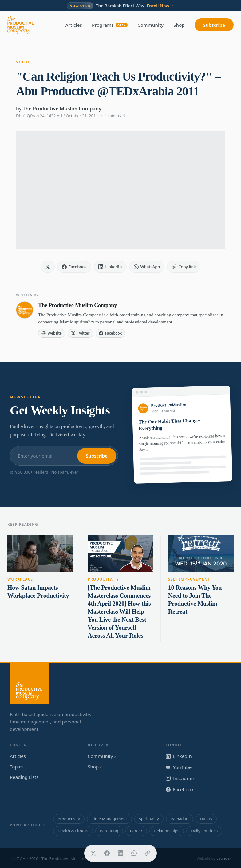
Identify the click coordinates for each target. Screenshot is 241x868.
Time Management (109, 819)
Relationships (167, 831)
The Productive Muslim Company (62, 109)
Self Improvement (189, 579)
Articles (74, 25)
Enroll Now (160, 6)
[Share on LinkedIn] (120, 853)
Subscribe (214, 25)
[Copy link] (148, 853)
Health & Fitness (73, 831)
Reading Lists (24, 777)
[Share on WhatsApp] (134, 853)
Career (136, 831)
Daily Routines (204, 831)
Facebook (180, 789)
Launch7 (224, 858)
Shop (179, 25)
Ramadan (180, 819)
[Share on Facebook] (107, 853)
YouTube (179, 767)
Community (150, 25)
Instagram (181, 778)
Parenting (109, 831)
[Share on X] (93, 853)
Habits (206, 819)
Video (23, 62)
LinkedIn (179, 756)
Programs (110, 25)
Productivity (103, 579)
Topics (17, 767)
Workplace (20, 579)
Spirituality (149, 819)
